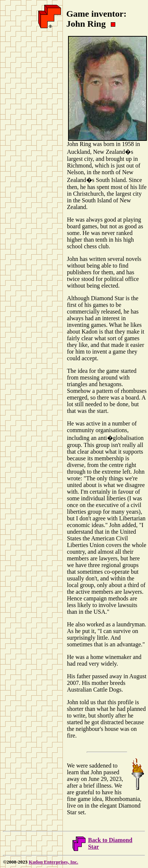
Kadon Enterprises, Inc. (53, 862)
